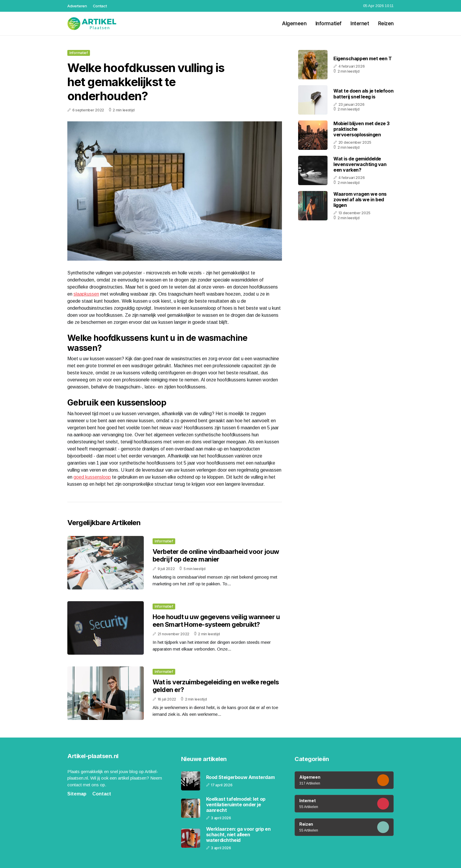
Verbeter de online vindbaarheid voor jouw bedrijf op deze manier (216, 555)
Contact (100, 6)
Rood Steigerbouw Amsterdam (240, 777)
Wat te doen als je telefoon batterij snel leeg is (363, 94)
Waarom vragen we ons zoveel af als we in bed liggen (360, 200)
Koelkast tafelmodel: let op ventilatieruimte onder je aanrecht (236, 805)
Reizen (386, 24)
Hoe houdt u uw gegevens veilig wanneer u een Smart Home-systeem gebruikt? (216, 621)
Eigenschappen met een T (363, 58)
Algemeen (294, 24)
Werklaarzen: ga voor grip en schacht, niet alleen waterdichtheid (238, 835)
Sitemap (77, 794)
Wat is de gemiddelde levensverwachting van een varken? (360, 164)
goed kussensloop (92, 477)
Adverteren (77, 6)
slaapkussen (86, 294)
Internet (360, 24)
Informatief (329, 24)
